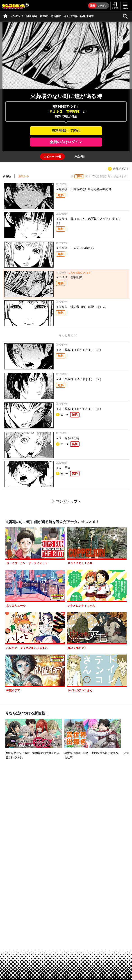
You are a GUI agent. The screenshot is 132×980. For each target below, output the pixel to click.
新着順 (7, 176)
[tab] (52, 157)
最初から (24, 176)
